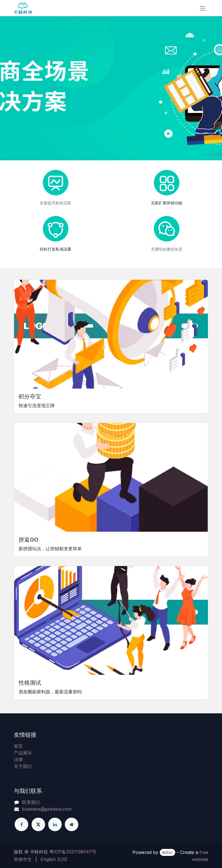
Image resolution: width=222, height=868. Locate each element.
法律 (18, 759)
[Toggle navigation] (203, 8)
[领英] (55, 824)
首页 (18, 746)
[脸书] (21, 824)
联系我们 (31, 802)
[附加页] (72, 824)
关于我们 (23, 766)
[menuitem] (23, 859)
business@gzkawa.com (47, 809)
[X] (38, 824)
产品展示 (23, 753)
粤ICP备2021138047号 (73, 852)
